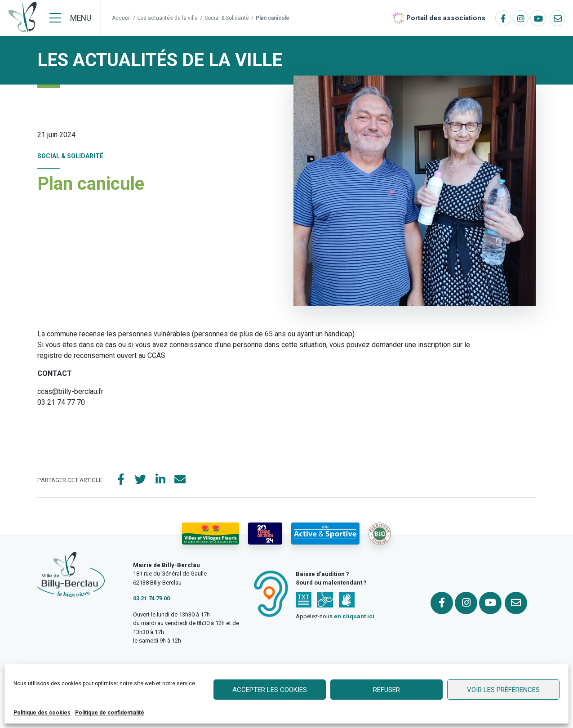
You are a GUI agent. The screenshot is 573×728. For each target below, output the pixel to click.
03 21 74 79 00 (151, 598)
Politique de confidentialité (110, 713)
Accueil (121, 18)
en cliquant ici (354, 616)
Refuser (386, 690)
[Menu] (70, 18)
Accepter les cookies (270, 690)
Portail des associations (446, 18)
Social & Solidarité (227, 18)
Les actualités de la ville (168, 18)
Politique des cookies (42, 713)
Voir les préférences (503, 690)
